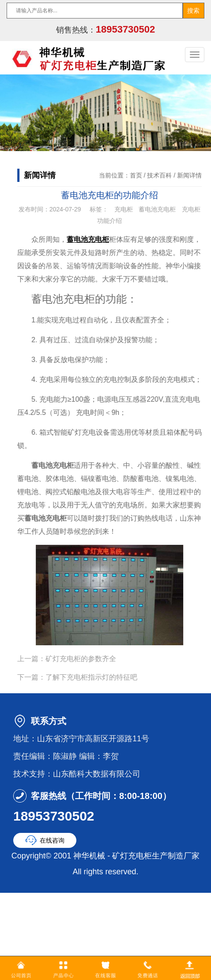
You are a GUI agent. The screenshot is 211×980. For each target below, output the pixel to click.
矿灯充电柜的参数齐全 (85, 659)
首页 (139, 175)
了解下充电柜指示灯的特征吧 (95, 677)
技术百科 (163, 175)
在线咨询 (52, 840)
